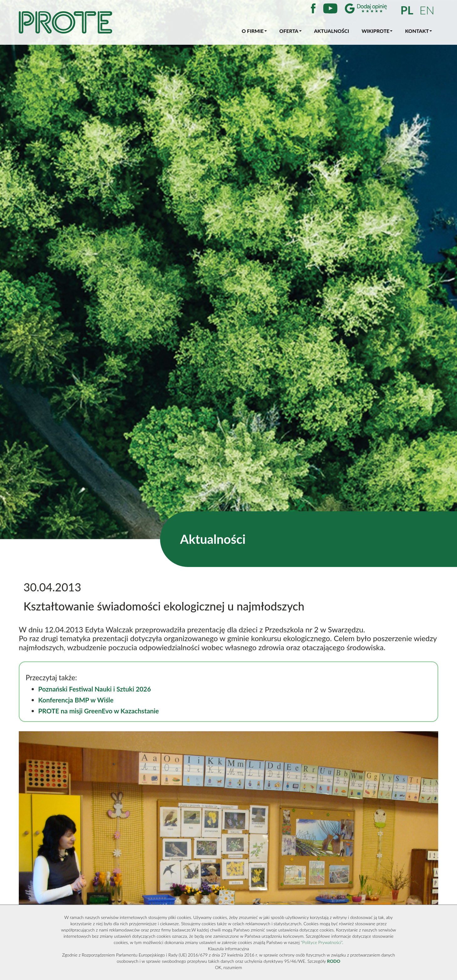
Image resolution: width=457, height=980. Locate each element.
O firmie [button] (254, 31)
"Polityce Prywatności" (321, 942)
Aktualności (332, 31)
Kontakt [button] (418, 31)
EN (427, 10)
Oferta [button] (291, 31)
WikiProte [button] (377, 31)
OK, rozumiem (229, 967)
